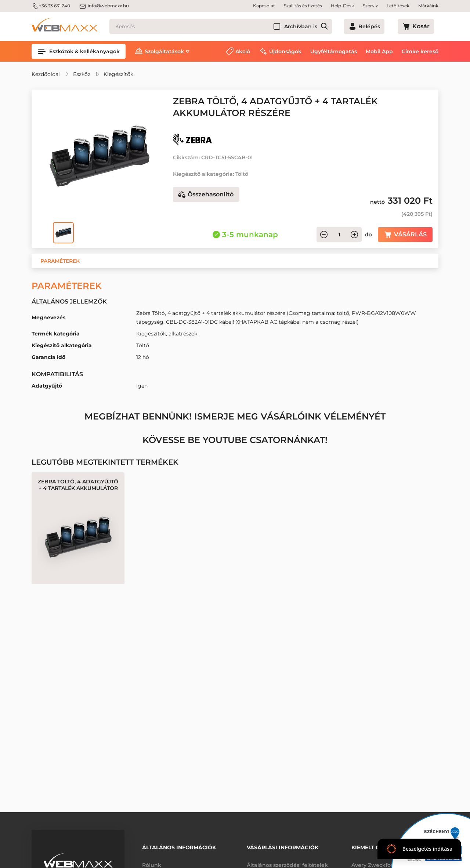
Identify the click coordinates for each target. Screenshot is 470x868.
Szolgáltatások (164, 51)
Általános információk (179, 845)
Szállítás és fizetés (303, 6)
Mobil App (379, 51)
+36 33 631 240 (51, 6)
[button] (60, 261)
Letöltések (398, 6)
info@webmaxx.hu (104, 6)
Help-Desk (342, 6)
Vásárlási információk (283, 845)
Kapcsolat (264, 6)
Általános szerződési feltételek (287, 860)
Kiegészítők (118, 74)
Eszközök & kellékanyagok (79, 51)
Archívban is (327, 26)
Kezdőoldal (46, 74)
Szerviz (370, 6)
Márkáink (428, 6)
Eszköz (82, 74)
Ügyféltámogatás (334, 51)
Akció (243, 51)
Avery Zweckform (375, 860)
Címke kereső (420, 51)
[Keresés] (234, 26)
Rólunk (152, 860)
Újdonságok (285, 51)
